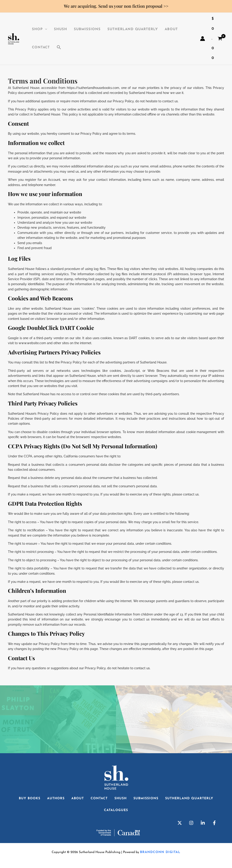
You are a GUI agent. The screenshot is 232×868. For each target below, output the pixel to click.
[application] (45, 29)
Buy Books (30, 798)
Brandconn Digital (160, 852)
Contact (41, 48)
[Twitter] (180, 823)
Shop (40, 29)
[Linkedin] (203, 823)
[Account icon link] (203, 39)
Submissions (87, 29)
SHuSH (60, 29)
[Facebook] (214, 823)
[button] (59, 48)
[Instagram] (191, 823)
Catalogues (116, 810)
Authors (56, 798)
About (171, 29)
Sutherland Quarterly (133, 29)
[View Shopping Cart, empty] (217, 39)
